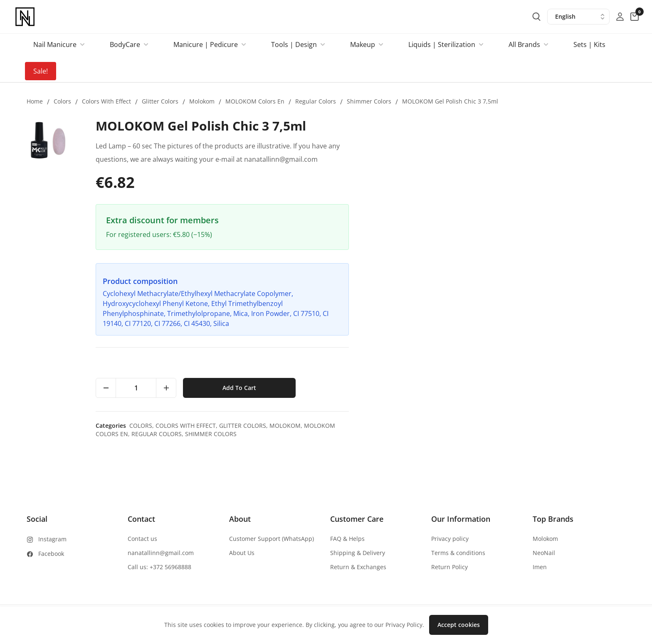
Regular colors (316, 101)
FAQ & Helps (347, 539)
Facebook (51, 554)
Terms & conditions (458, 553)
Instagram (52, 539)
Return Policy (449, 567)
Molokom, (563, 426)
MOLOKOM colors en (255, 101)
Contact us (142, 539)
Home (35, 101)
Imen (540, 567)
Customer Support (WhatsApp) (272, 539)
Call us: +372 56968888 (159, 567)
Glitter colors (160, 101)
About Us (242, 553)
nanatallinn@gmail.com (161, 553)
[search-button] (536, 17)
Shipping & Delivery (358, 553)
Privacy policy (450, 539)
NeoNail (544, 553)
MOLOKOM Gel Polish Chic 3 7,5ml (450, 101)
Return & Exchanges (358, 567)
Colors (62, 101)
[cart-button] (635, 17)
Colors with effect (106, 101)
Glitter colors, (521, 426)
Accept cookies (459, 625)
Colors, (419, 426)
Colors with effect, (464, 426)
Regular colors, (435, 434)
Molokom (202, 101)
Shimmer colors (369, 101)
